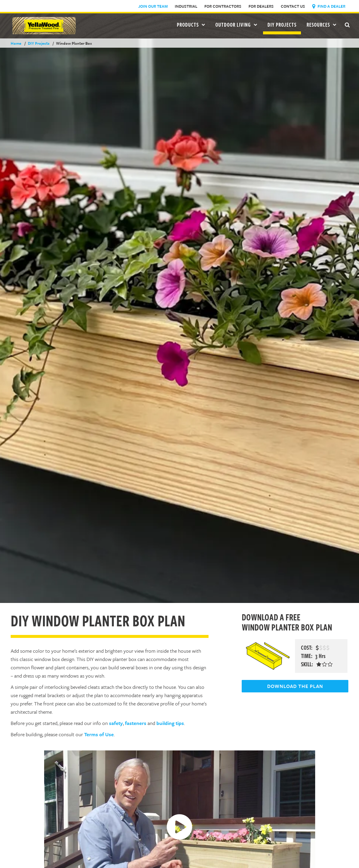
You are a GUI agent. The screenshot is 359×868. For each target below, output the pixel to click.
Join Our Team (153, 6)
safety (116, 723)
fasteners (136, 723)
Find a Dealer (329, 6)
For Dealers (261, 6)
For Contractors (223, 6)
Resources (322, 25)
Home (16, 43)
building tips (170, 723)
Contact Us (293, 6)
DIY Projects (282, 25)
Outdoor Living (236, 25)
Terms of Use (99, 734)
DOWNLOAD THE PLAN (295, 686)
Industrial (186, 6)
